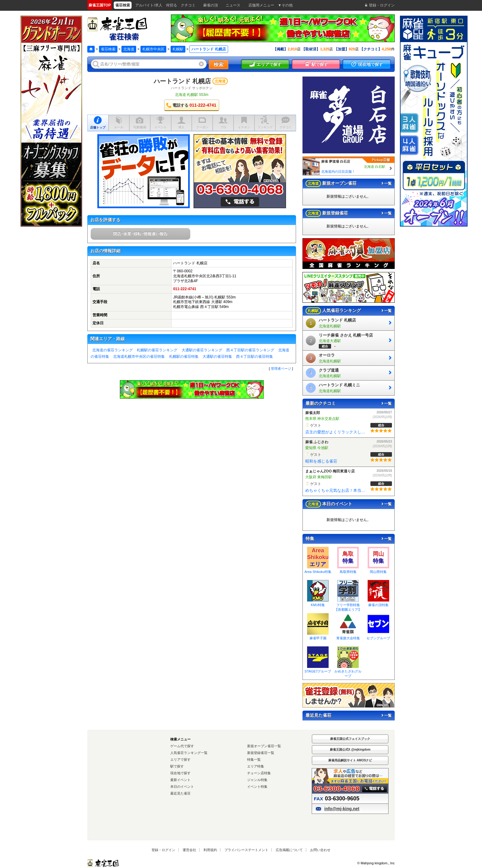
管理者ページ (281, 369)
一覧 (386, 183)
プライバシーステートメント (246, 850)
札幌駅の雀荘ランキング (157, 350)
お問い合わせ (320, 850)
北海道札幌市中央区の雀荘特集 (139, 357)
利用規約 (210, 850)
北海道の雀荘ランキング (113, 350)
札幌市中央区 (153, 49)
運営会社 (189, 850)
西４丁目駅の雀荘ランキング (250, 350)
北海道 (129, 49)
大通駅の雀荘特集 (217, 357)
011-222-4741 (185, 289)
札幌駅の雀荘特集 (184, 357)
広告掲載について (289, 850)
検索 (219, 64)
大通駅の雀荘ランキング (202, 350)
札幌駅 (178, 49)
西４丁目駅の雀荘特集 (255, 357)
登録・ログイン (163, 850)
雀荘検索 (108, 49)
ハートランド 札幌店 (182, 81)
